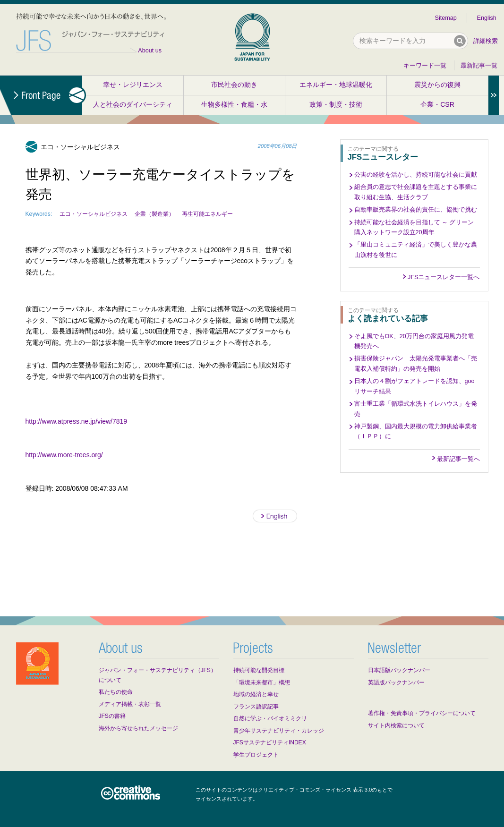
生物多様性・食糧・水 (234, 104)
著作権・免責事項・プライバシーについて (422, 713)
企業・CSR (437, 104)
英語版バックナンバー (396, 682)
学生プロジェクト (256, 755)
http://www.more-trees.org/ (64, 455)
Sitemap (446, 18)
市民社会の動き (234, 85)
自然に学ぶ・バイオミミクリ (270, 718)
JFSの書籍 (112, 716)
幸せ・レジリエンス (133, 85)
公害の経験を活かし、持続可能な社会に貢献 (416, 175)
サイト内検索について (396, 725)
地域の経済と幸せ (256, 694)
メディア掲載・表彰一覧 (130, 704)
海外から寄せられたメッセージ (138, 728)
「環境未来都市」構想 (262, 682)
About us (150, 51)
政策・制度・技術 (336, 104)
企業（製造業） (154, 214)
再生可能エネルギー (207, 214)
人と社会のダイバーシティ (133, 104)
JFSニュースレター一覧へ (444, 277)
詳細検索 (486, 41)
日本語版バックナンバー (399, 670)
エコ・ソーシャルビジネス (94, 214)
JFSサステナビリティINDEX (270, 742)
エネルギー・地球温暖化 (336, 85)
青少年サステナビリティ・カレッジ (279, 731)
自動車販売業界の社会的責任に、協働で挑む (416, 210)
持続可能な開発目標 (259, 670)
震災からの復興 (437, 85)
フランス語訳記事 (256, 707)
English (487, 18)
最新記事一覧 (479, 66)
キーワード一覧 (425, 66)
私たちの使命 (116, 692)
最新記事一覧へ (458, 459)
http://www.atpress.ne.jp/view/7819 (77, 421)
